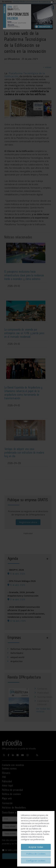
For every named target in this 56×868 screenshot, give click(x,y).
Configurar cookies (36, 861)
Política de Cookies (36, 854)
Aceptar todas (36, 847)
